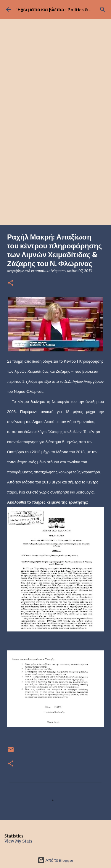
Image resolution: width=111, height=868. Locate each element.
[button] (11, 283)
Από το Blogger (56, 860)
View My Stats (18, 841)
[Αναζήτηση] (103, 9)
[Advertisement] (55, 167)
